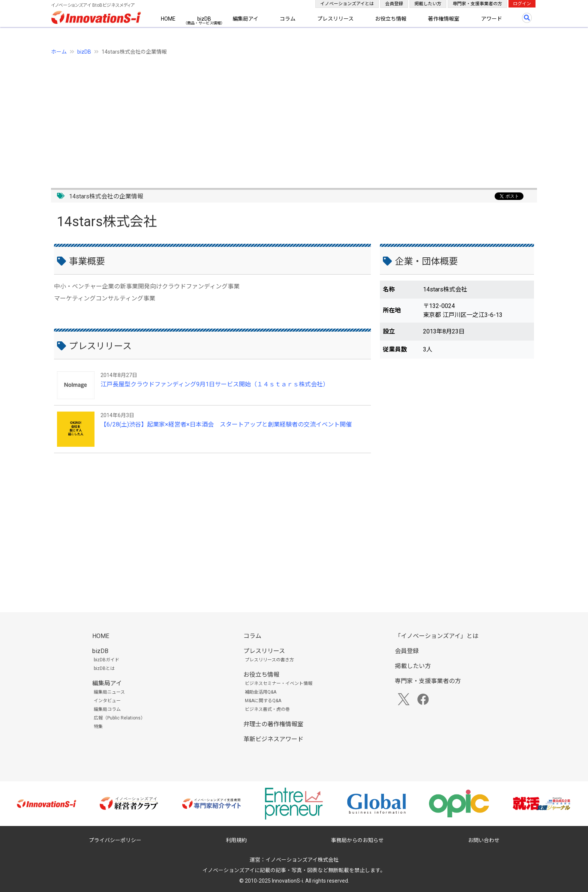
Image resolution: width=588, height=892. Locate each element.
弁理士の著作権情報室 (273, 724)
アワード (492, 19)
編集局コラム (107, 709)
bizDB (204, 19)
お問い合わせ (484, 840)
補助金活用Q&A (261, 692)
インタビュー (107, 701)
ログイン (522, 4)
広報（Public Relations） (119, 718)
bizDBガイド (106, 660)
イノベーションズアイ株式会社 (302, 860)
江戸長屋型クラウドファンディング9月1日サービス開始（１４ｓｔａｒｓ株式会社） (215, 384)
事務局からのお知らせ (357, 840)
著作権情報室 (444, 19)
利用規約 (236, 840)
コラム (288, 19)
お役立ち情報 (391, 19)
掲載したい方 (428, 4)
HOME (168, 19)
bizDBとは (104, 668)
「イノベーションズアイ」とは (437, 636)
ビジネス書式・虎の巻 (267, 709)
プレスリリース (335, 19)
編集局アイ (245, 19)
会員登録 (394, 4)
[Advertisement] (276, 117)
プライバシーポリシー (115, 840)
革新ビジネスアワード (273, 739)
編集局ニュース (109, 692)
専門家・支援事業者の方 (477, 4)
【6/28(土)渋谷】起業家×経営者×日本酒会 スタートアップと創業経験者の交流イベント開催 (226, 424)
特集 (98, 727)
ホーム (59, 52)
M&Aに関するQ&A (263, 701)
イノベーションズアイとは (347, 4)
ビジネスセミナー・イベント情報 (279, 683)
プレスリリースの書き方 (269, 660)
